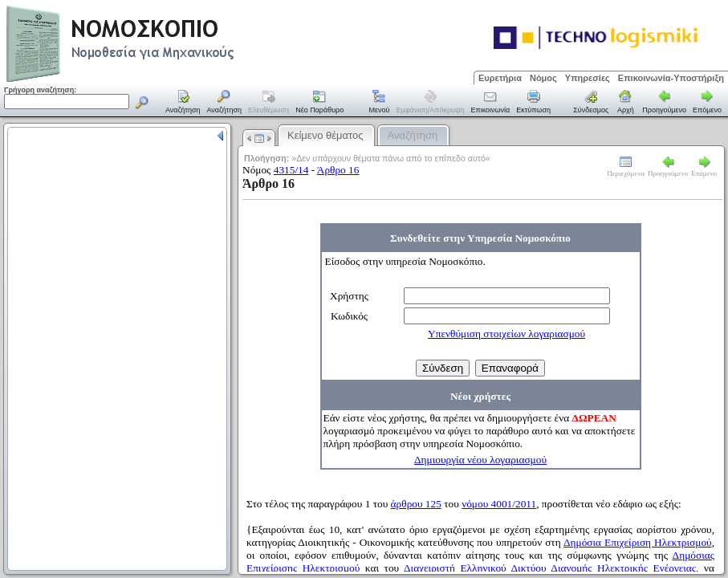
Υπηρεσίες (588, 78)
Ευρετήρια (500, 78)
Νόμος (543, 78)
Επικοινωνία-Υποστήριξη (671, 78)
